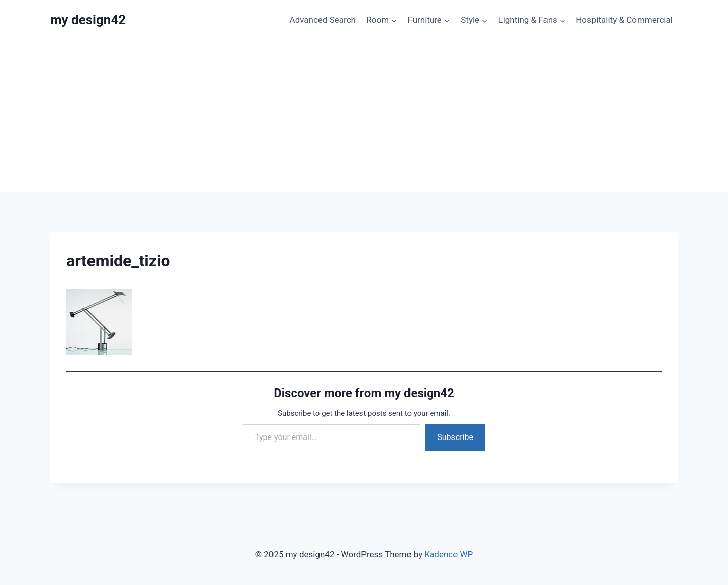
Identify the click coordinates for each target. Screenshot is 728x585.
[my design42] (88, 20)
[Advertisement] (364, 116)
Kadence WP (448, 554)
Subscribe (455, 437)
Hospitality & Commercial (624, 20)
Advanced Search (323, 20)
